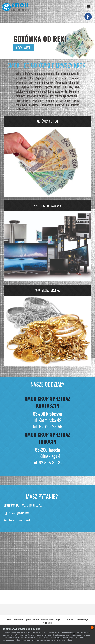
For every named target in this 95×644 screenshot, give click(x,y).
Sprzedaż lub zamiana (48, 206)
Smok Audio (70, 620)
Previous (9, 41)
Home (9, 620)
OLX (63, 620)
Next (85, 41)
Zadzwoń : (13, 513)
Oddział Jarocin (47, 623)
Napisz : (12, 520)
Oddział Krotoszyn (82, 620)
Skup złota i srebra (47, 290)
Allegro (58, 620)
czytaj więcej (24, 48)
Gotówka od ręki (48, 121)
